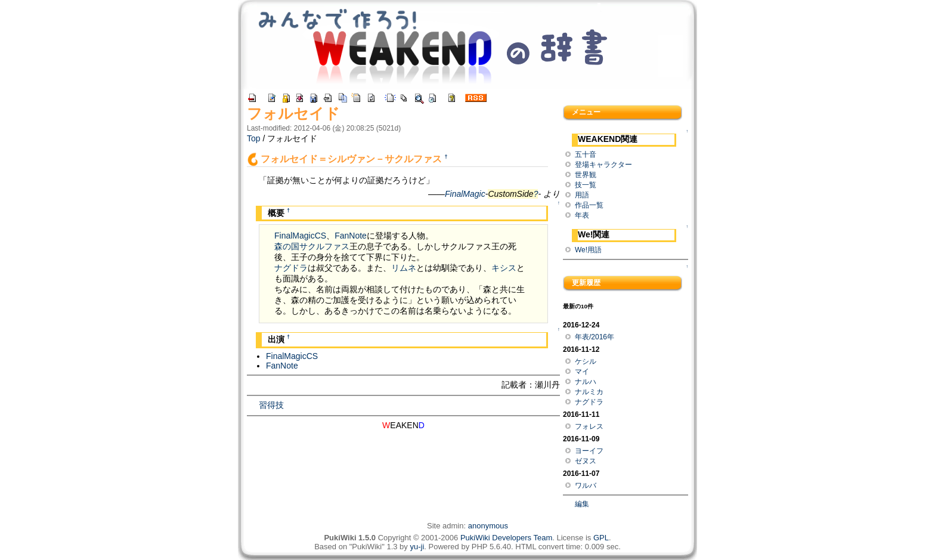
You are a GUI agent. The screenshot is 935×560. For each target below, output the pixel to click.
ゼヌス (586, 461)
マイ (582, 372)
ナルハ (586, 382)
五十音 (586, 154)
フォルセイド (293, 113)
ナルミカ (589, 392)
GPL (601, 538)
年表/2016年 (595, 337)
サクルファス (324, 246)
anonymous (488, 526)
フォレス (589, 426)
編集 (582, 504)
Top (254, 138)
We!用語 (588, 250)
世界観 (586, 175)
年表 (582, 215)
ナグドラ (291, 268)
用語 (582, 195)
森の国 (287, 246)
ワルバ (586, 485)
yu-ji (417, 547)
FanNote (351, 236)
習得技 (271, 405)
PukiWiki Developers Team (506, 538)
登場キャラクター (603, 165)
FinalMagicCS (300, 236)
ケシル (586, 361)
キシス (504, 268)
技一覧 (586, 185)
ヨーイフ (589, 451)
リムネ (404, 268)
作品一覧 (589, 205)
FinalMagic (465, 194)
